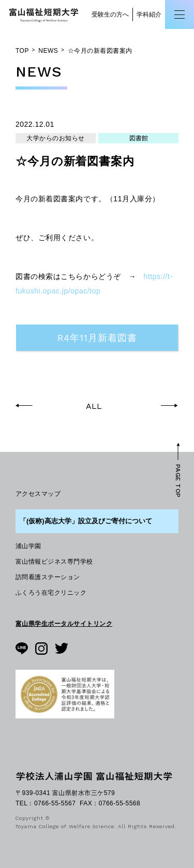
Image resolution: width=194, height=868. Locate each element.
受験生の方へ (110, 14)
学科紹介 (149, 14)
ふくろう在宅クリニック (51, 593)
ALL (94, 406)
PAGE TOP (178, 481)
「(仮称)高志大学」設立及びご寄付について (86, 521)
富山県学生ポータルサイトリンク (64, 624)
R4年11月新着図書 (97, 338)
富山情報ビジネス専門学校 (54, 562)
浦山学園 (28, 546)
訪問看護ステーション (48, 577)
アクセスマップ (38, 494)
